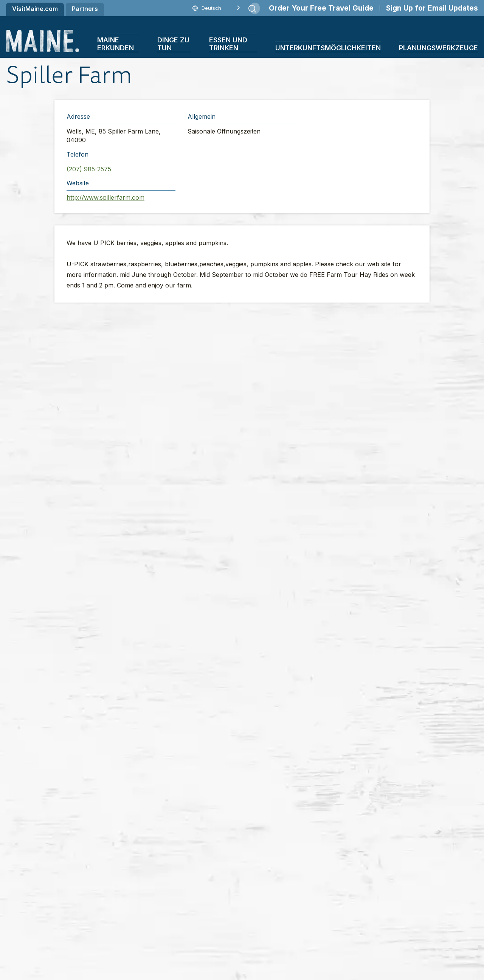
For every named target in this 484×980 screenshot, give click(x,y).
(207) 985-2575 (89, 169)
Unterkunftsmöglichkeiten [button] (328, 48)
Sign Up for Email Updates (432, 8)
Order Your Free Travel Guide (321, 8)
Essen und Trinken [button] (228, 44)
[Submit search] (252, 9)
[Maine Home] (43, 41)
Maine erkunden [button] (116, 44)
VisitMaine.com (35, 9)
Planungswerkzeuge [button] (438, 48)
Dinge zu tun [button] (173, 44)
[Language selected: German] (215, 8)
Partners (85, 9)
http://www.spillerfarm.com (105, 197)
